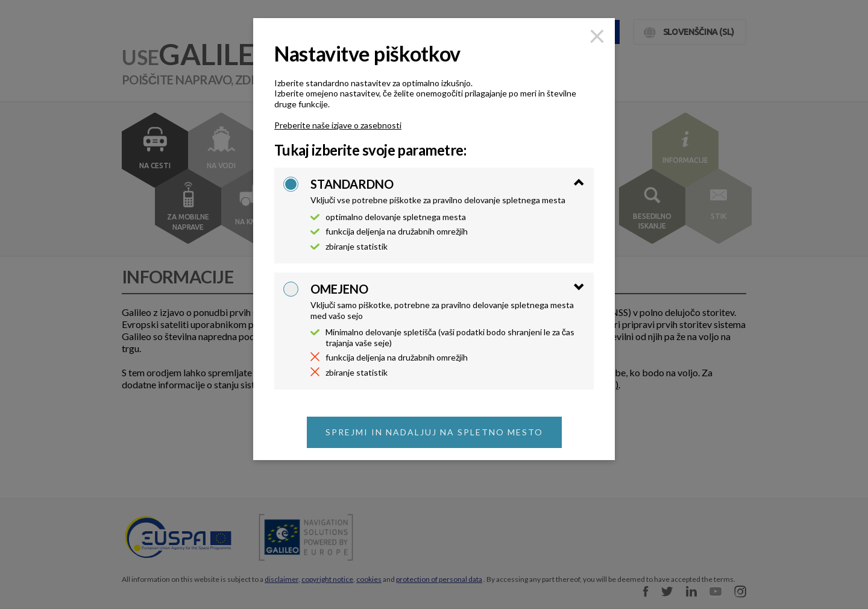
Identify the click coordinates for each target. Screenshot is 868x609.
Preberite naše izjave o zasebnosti (338, 125)
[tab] (448, 191)
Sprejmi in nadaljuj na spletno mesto (434, 432)
